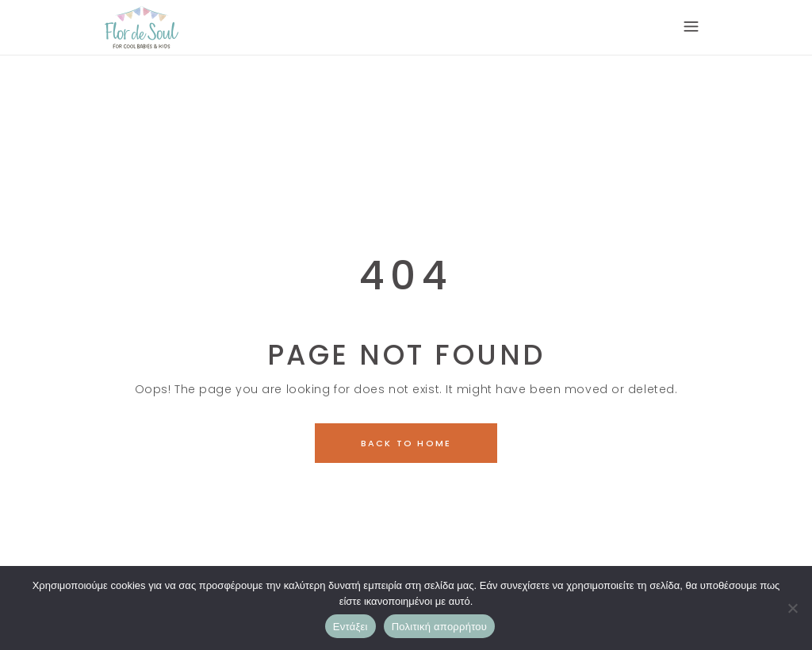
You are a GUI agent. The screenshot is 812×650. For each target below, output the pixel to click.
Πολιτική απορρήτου (439, 627)
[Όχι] (792, 608)
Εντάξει (350, 627)
